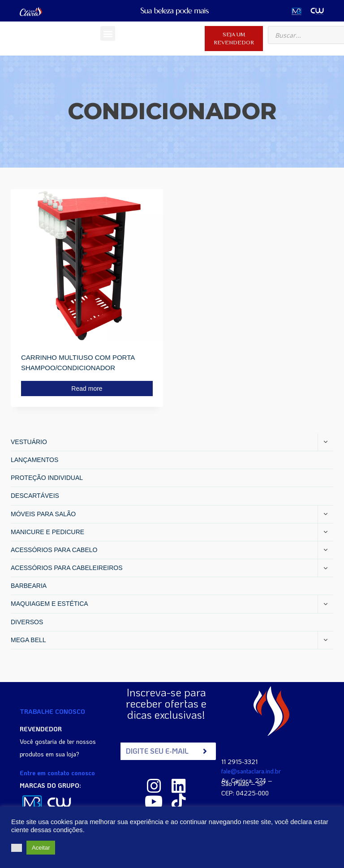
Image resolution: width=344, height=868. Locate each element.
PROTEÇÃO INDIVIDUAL (47, 478)
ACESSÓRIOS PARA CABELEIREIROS (67, 568)
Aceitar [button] (41, 848)
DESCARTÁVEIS (35, 496)
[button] (108, 33)
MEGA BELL (28, 640)
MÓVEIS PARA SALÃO (43, 514)
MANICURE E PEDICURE (47, 532)
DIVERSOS (27, 622)
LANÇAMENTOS (34, 460)
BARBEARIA (29, 586)
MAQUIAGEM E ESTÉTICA (49, 604)
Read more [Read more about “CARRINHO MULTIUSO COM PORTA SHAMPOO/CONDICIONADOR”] (87, 389)
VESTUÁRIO (29, 442)
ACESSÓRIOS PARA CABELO (54, 550)
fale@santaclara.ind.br (251, 771)
